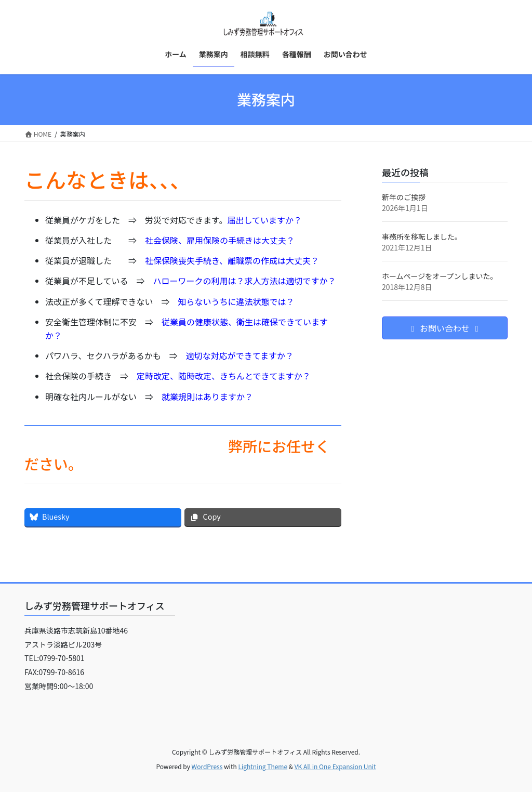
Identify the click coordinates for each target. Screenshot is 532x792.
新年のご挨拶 (404, 197)
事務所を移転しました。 (422, 236)
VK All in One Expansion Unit (335, 766)
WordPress (207, 766)
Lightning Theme (263, 766)
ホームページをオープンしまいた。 (440, 276)
